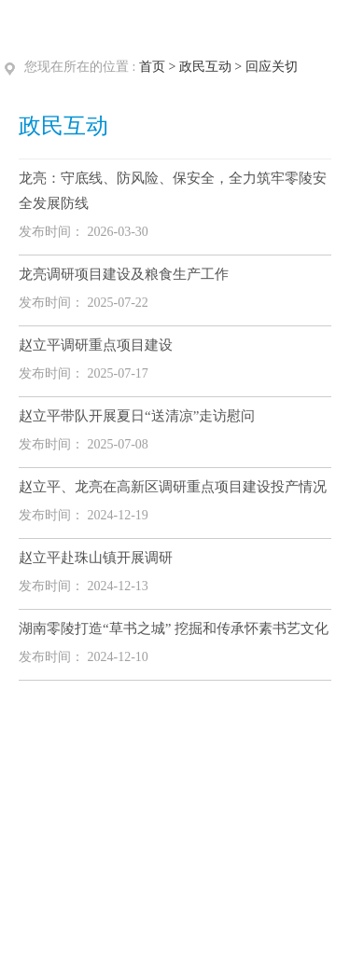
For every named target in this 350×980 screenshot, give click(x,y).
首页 (152, 67)
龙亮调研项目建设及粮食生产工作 (124, 274)
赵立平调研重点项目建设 (96, 345)
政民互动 (205, 67)
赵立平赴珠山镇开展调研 (96, 558)
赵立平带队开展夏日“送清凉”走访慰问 (137, 416)
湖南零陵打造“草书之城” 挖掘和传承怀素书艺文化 (174, 628)
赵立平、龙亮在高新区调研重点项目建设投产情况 (173, 487)
